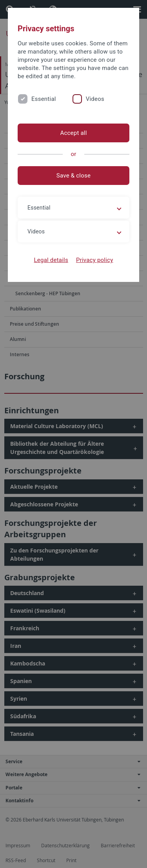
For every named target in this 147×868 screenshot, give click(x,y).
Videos (95, 99)
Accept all (73, 133)
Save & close (73, 176)
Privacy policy (95, 260)
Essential (44, 99)
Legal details (51, 260)
